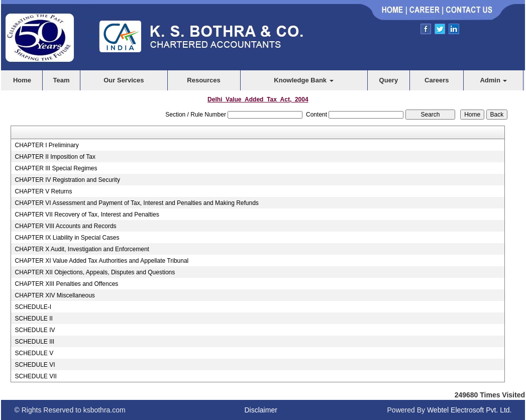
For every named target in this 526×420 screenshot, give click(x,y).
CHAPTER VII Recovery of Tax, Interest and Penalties (87, 215)
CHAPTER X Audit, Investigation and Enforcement (82, 249)
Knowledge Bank (303, 80)
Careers (437, 80)
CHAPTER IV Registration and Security (67, 180)
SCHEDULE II (33, 319)
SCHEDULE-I (33, 307)
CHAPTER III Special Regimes (56, 168)
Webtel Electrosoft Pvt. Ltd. (469, 410)
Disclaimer (261, 410)
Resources (203, 80)
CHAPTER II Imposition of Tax (55, 157)
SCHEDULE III (34, 342)
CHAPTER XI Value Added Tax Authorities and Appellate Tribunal (101, 261)
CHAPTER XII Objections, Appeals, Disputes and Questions (95, 272)
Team (62, 80)
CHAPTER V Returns (43, 191)
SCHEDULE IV (35, 330)
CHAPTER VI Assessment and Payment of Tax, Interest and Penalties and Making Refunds (136, 203)
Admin (493, 80)
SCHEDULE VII (35, 376)
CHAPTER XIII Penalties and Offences (66, 284)
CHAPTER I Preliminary (46, 145)
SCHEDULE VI (35, 365)
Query (389, 80)
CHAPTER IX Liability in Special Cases (67, 238)
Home (22, 80)
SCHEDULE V (34, 353)
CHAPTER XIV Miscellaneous (55, 295)
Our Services (124, 80)
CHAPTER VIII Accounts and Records (65, 226)
